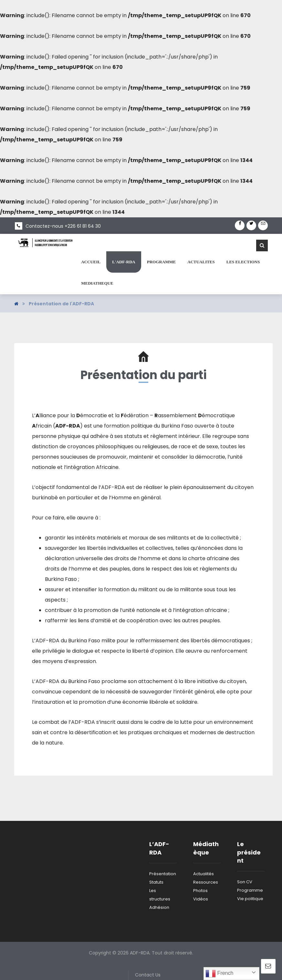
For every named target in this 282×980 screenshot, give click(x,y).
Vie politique (250, 899)
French (219, 974)
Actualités (204, 874)
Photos (200, 891)
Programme (250, 890)
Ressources (206, 882)
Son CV (245, 882)
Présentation (163, 874)
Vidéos (201, 899)
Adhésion (159, 907)
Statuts (156, 882)
